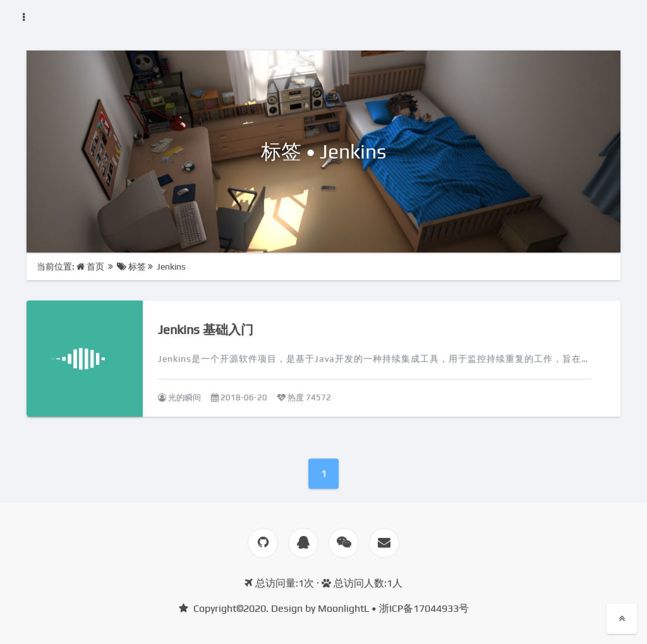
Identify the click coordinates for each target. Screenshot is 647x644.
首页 (91, 266)
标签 (131, 266)
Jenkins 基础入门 (206, 329)
